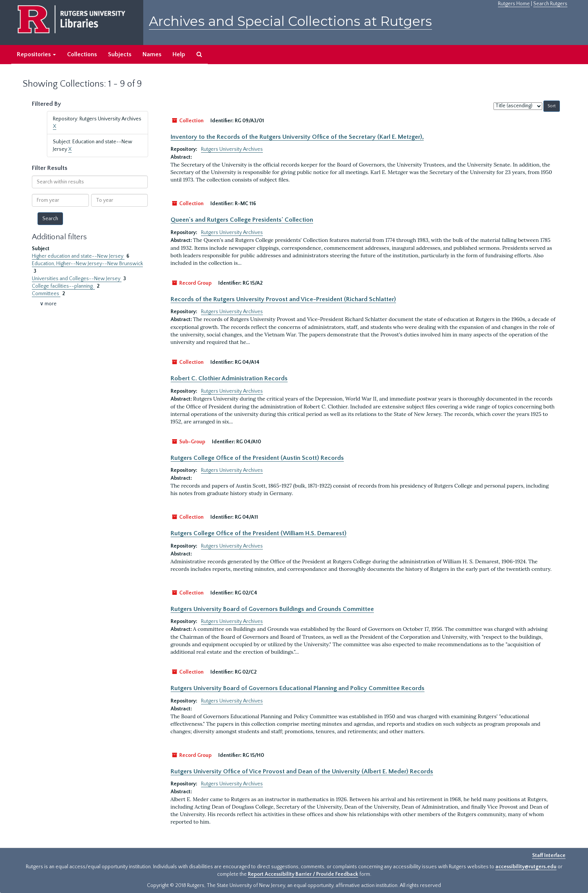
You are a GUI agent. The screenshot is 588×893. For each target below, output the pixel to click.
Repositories (36, 54)
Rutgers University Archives (232, 149)
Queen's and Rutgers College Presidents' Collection (242, 220)
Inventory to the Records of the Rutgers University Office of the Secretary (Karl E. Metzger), (297, 137)
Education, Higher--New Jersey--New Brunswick (87, 264)
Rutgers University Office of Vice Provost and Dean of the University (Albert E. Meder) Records (302, 771)
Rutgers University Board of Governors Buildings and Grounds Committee (272, 609)
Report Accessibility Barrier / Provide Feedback (303, 874)
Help (179, 54)
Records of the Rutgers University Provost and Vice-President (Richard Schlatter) (283, 299)
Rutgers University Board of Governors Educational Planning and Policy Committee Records (298, 688)
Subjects (120, 54)
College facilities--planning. (63, 286)
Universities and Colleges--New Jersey (77, 279)
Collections (82, 54)
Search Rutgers (550, 4)
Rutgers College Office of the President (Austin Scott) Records (257, 458)
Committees (46, 294)
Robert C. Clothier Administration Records (229, 378)
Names (152, 54)
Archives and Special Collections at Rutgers (290, 21)
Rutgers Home (514, 4)
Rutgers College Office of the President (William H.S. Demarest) (259, 533)
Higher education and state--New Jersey (78, 256)
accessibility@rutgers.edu (526, 867)
